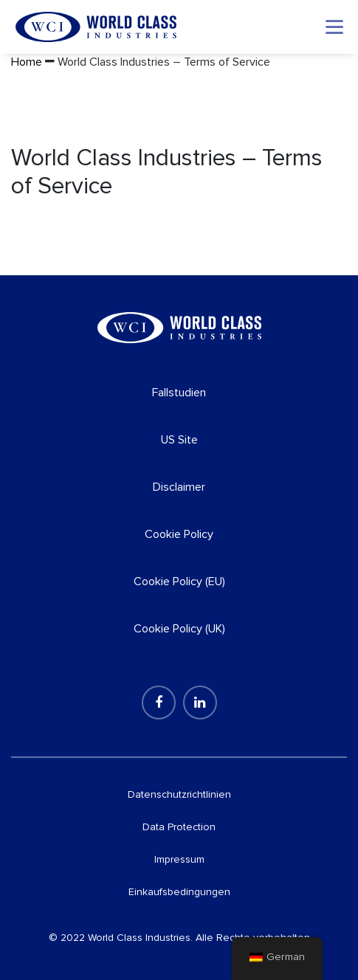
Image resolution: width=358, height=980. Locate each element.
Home (27, 62)
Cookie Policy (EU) (179, 582)
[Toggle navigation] (334, 27)
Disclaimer (179, 487)
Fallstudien (179, 393)
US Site (179, 440)
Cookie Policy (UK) (179, 629)
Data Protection (179, 827)
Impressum (179, 859)
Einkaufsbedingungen (179, 892)
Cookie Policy (179, 534)
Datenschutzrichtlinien (179, 794)
